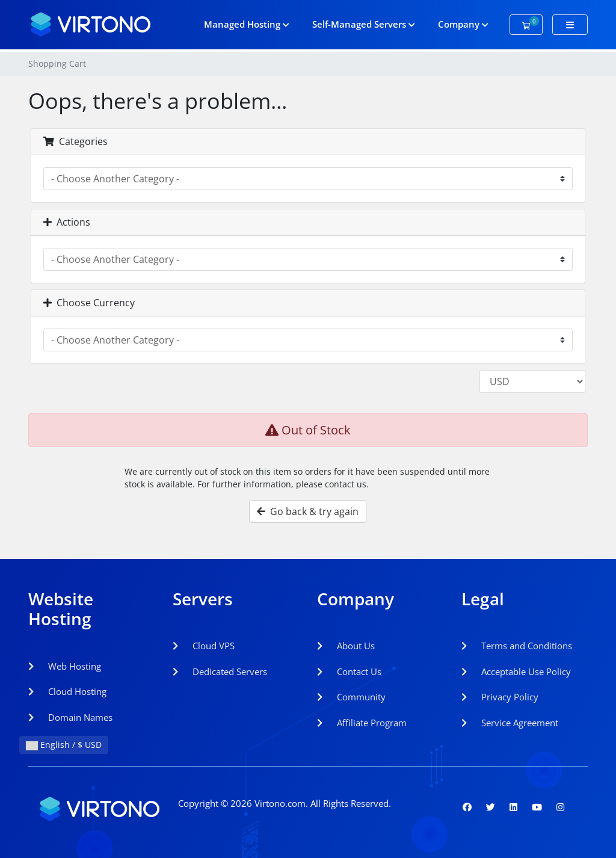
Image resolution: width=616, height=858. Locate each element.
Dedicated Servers (220, 671)
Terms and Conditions (517, 646)
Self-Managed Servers (364, 24)
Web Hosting (65, 666)
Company (463, 24)
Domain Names (70, 717)
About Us (346, 646)
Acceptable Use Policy (516, 671)
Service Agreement (510, 723)
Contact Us (349, 671)
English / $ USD (64, 745)
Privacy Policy (500, 697)
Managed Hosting (247, 24)
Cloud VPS (204, 646)
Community (351, 697)
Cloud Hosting (67, 691)
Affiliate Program (362, 723)
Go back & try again (308, 511)
